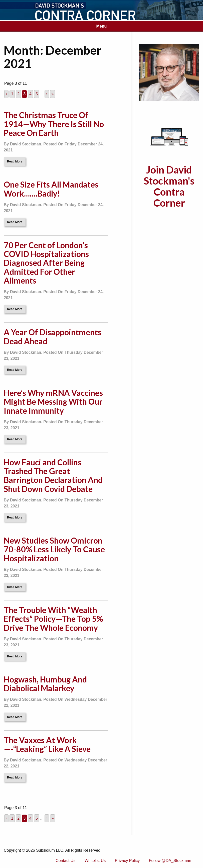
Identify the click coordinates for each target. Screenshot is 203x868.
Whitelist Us (95, 861)
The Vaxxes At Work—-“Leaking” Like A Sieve (47, 744)
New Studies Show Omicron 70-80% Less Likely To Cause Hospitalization (54, 549)
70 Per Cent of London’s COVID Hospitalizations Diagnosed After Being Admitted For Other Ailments (46, 263)
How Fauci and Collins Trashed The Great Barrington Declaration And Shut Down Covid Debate (53, 475)
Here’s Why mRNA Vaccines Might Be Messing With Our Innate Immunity (53, 402)
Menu (102, 26)
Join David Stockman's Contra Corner (169, 186)
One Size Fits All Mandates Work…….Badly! (51, 189)
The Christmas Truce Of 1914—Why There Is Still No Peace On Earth (54, 124)
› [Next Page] (47, 94)
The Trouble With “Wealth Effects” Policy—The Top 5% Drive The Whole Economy (53, 619)
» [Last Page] (53, 94)
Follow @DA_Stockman (170, 861)
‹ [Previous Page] (6, 94)
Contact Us (65, 861)
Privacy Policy (127, 861)
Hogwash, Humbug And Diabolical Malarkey (45, 684)
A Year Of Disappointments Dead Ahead (53, 336)
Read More (15, 161)
